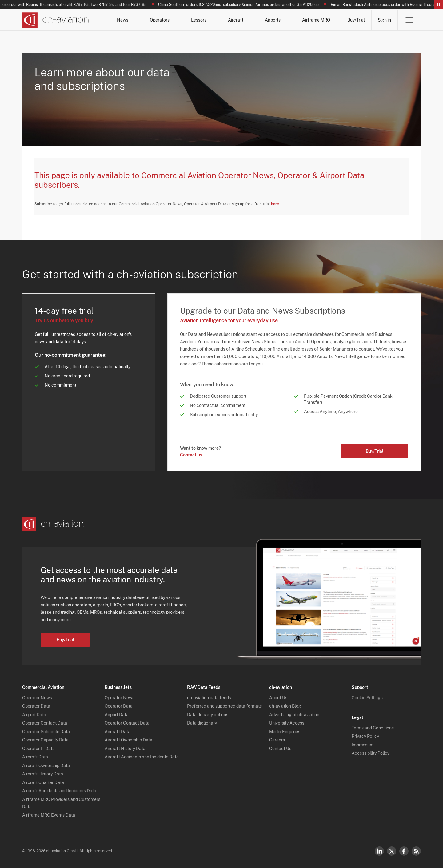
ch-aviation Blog (285, 706)
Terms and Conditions (373, 728)
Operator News (37, 698)
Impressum (363, 745)
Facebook (404, 851)
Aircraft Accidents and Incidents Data (59, 791)
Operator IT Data (38, 749)
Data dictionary (202, 723)
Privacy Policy (365, 736)
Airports (273, 20)
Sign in (384, 20)
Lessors (199, 20)
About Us (278, 698)
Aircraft (236, 20)
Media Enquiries (285, 732)
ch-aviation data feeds (209, 698)
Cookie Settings (367, 698)
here (275, 204)
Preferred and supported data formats (224, 706)
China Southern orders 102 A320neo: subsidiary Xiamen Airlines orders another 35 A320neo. (241, 5)
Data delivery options (208, 715)
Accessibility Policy (371, 753)
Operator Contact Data (45, 723)
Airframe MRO (316, 20)
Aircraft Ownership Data (46, 766)
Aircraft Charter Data (43, 782)
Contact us (191, 455)
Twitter (392, 851)
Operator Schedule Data (46, 732)
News (123, 20)
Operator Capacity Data (45, 740)
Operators (160, 20)
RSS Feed (416, 851)
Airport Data (34, 715)
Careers (277, 740)
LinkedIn (379, 851)
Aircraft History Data (43, 774)
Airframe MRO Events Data (49, 815)
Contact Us (280, 749)
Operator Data (36, 706)
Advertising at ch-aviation (294, 715)
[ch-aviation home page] (56, 20)
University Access (287, 723)
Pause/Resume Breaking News (438, 5)
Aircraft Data (35, 757)
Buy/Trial (356, 20)
